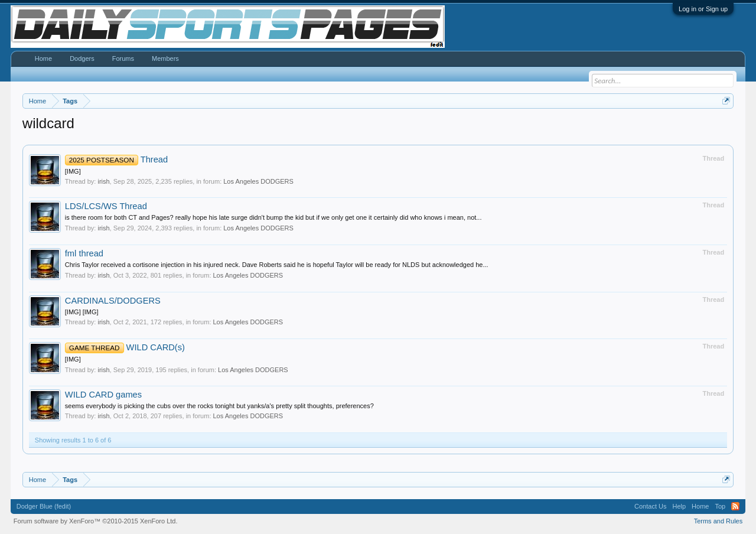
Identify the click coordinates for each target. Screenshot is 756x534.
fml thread (84, 253)
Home (43, 58)
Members (165, 58)
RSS (735, 506)
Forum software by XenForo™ (96, 521)
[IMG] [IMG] (82, 312)
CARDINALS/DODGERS (113, 301)
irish (103, 181)
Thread (116, 159)
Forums (123, 58)
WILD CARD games (103, 395)
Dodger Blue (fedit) (44, 506)
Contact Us (650, 506)
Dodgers (82, 58)
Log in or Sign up (703, 9)
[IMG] (73, 171)
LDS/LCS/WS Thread (106, 206)
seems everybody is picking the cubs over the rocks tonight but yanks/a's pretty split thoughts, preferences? (219, 406)
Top (720, 506)
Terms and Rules (718, 521)
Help (679, 506)
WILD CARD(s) (125, 347)
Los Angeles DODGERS (258, 181)
